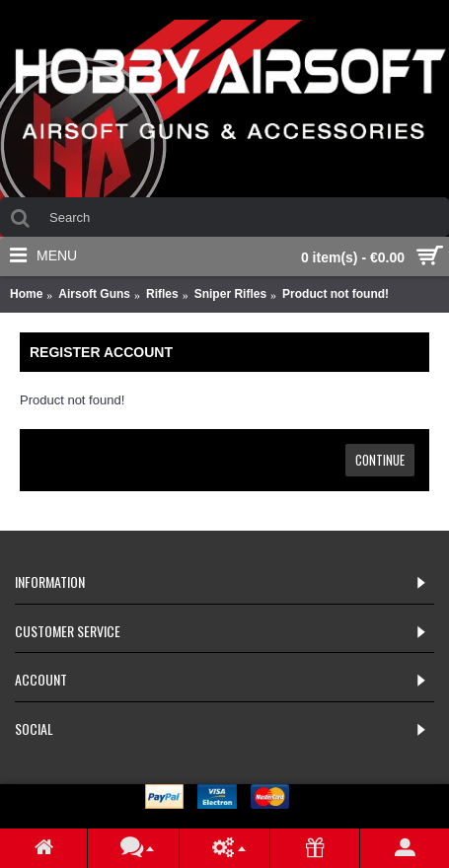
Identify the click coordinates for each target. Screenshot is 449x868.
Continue (380, 460)
